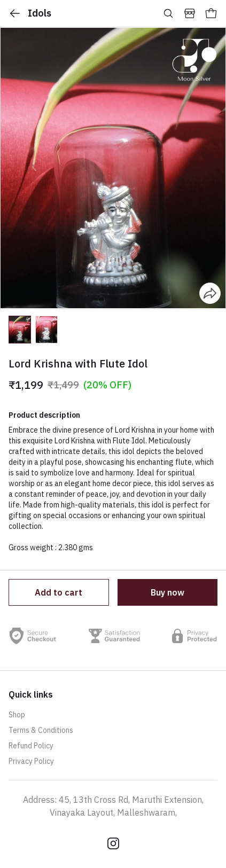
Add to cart (59, 592)
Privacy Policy (31, 761)
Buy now (167, 592)
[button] (20, 330)
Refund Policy (31, 746)
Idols (30, 13)
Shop (17, 715)
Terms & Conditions (41, 730)
